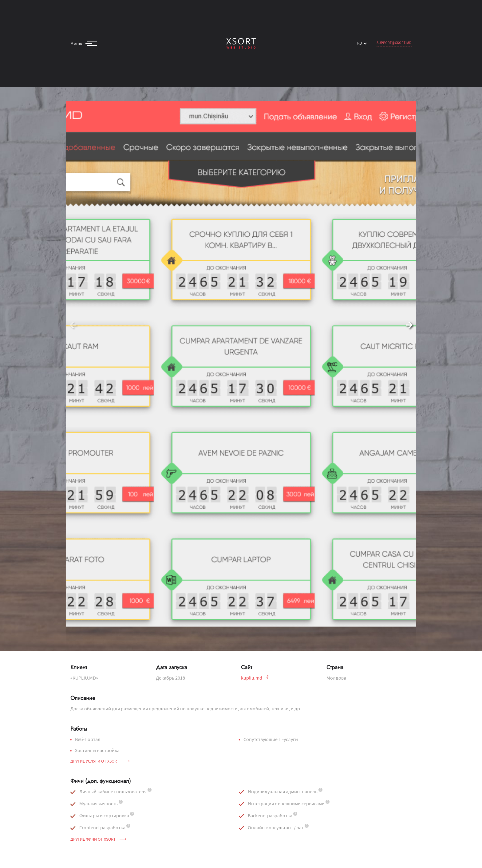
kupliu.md (255, 678)
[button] (409, 325)
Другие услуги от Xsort (100, 761)
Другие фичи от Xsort (98, 839)
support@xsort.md (394, 43)
